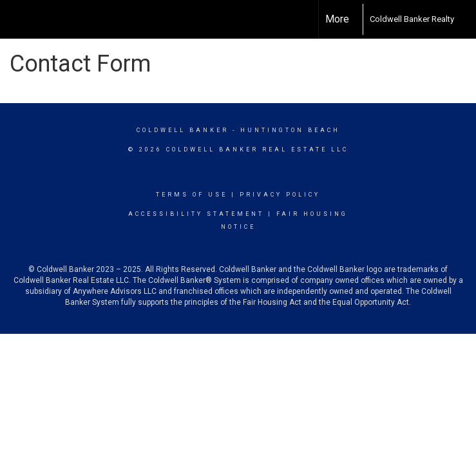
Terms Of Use (192, 195)
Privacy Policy (280, 195)
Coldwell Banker (183, 130)
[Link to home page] (356, 19)
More (337, 19)
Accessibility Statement (196, 214)
